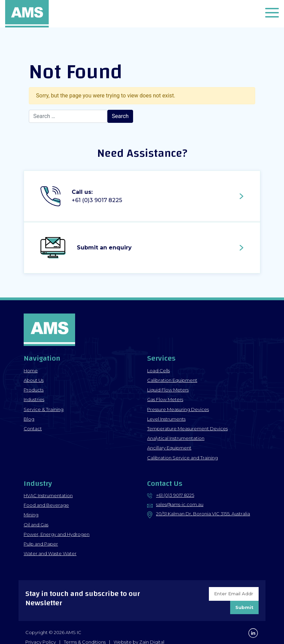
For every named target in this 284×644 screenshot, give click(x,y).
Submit (244, 607)
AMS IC (27, 14)
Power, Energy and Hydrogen (57, 534)
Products (34, 390)
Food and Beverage (46, 505)
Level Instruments (166, 419)
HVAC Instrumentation (48, 495)
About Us (34, 380)
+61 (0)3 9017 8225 (175, 495)
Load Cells (158, 371)
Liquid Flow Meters (168, 390)
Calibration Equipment (172, 380)
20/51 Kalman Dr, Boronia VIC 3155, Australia (203, 514)
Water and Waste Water (50, 553)
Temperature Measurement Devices (187, 429)
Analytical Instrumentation (176, 438)
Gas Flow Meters (165, 399)
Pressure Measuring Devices (178, 409)
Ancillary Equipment (169, 448)
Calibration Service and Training (182, 458)
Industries (34, 399)
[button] (272, 14)
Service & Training (44, 409)
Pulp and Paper (41, 544)
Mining (31, 515)
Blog (29, 419)
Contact (33, 429)
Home (31, 371)
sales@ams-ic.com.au (180, 504)
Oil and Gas (36, 525)
